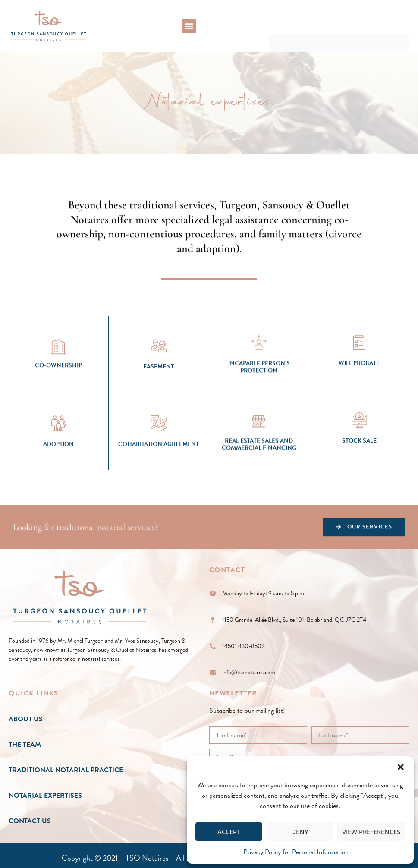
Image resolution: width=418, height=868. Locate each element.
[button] (401, 767)
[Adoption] (59, 459)
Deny (300, 832)
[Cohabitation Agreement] (159, 459)
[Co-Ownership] (59, 381)
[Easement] (159, 381)
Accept (229, 832)
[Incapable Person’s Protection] (259, 382)
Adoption (58, 480)
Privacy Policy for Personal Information (296, 852)
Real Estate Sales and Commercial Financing (259, 484)
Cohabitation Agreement (159, 480)
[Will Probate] (359, 378)
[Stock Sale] (359, 455)
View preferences (371, 832)
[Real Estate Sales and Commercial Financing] (259, 459)
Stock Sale (359, 476)
